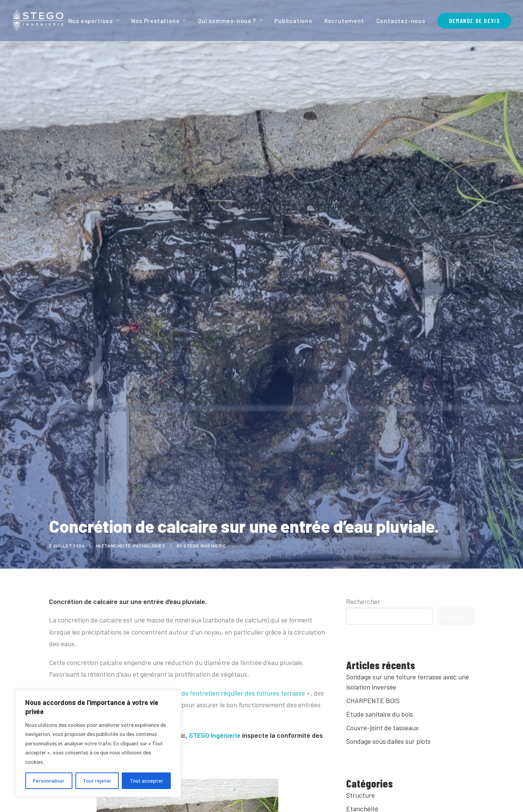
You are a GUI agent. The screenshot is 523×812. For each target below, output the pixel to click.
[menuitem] (97, 21)
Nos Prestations (159, 21)
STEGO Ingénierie (215, 735)
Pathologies (154, 546)
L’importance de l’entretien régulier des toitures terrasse (223, 693)
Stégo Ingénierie (209, 546)
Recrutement (344, 21)
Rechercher (363, 601)
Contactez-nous (401, 21)
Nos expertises (94, 21)
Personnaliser (49, 781)
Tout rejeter (97, 781)
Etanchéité (121, 546)
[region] (98, 744)
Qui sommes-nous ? (230, 21)
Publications (293, 21)
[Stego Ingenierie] (38, 21)
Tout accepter (146, 781)
